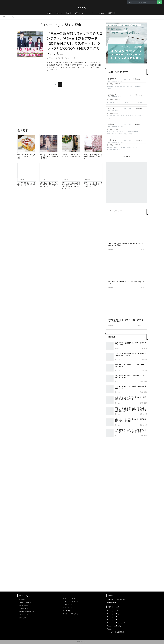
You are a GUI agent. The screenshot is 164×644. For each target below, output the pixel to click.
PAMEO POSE (127, 116)
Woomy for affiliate (115, 611)
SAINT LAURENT (136, 86)
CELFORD (123, 147)
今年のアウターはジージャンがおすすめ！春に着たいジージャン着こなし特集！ (131, 431)
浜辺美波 (111, 124)
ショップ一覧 (68, 608)
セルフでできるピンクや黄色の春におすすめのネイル (26, 184)
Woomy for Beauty (114, 620)
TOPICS (58, 58)
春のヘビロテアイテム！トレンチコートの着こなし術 (71, 155)
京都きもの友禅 (128, 134)
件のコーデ (138, 79)
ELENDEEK (111, 102)
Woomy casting (113, 614)
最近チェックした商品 (71, 614)
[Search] (147, 2)
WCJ (109, 118)
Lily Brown (111, 132)
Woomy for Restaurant (116, 617)
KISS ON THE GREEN (114, 150)
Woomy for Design (115, 626)
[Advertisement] (60, 108)
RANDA (110, 147)
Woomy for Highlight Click (118, 623)
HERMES (110, 86)
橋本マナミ (112, 140)
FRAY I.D (116, 147)
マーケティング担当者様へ (116, 600)
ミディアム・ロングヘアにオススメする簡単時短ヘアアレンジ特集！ (49, 185)
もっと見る (126, 157)
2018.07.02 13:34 (70, 58)
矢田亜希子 (112, 79)
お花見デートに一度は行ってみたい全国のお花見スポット (93, 156)
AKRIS (109, 89)
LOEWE (120, 116)
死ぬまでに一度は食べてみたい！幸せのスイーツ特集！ (26, 156)
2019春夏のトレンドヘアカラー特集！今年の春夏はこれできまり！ (126, 321)
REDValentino (120, 132)
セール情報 (67, 611)
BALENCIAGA (112, 116)
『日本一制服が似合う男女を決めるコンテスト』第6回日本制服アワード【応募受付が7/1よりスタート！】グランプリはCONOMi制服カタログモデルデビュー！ (75, 43)
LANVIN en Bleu (133, 147)
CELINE (117, 86)
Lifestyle (22, 151)
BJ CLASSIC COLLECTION (115, 134)
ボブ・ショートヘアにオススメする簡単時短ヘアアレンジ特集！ (93, 185)
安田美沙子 (112, 95)
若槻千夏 (111, 108)
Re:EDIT (132, 102)
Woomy (82, 8)
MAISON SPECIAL (138, 116)
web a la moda (125, 86)
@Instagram (112, 603)
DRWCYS (118, 102)
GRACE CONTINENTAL (133, 132)
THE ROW (125, 102)
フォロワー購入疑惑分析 (116, 632)
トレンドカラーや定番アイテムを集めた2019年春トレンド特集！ (49, 156)
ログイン (131, 2)
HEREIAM (139, 102)
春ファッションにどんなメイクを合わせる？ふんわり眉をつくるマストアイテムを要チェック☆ (71, 186)
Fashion (43, 151)
